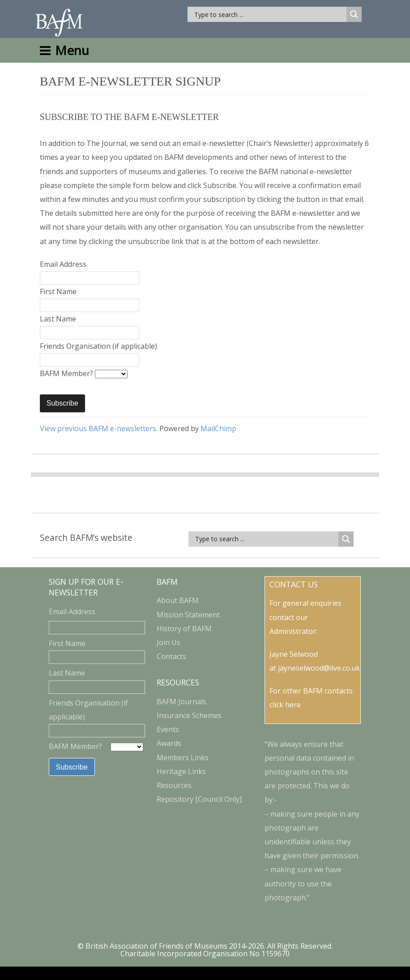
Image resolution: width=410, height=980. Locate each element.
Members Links (183, 757)
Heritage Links (181, 771)
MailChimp (218, 428)
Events (168, 729)
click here (285, 705)
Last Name (58, 319)
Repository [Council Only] (199, 799)
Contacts (171, 656)
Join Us (169, 642)
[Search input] (269, 14)
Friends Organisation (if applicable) (98, 346)
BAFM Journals (182, 702)
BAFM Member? (67, 373)
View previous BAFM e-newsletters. (99, 428)
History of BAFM (184, 629)
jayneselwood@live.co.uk (319, 668)
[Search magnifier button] (354, 14)
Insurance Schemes (189, 715)
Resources (174, 785)
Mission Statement (188, 615)
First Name (58, 291)
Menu (64, 50)
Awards (169, 743)
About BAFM (178, 600)
